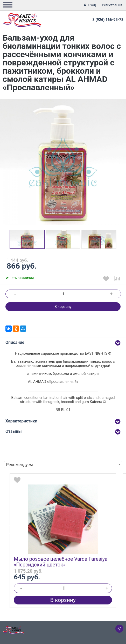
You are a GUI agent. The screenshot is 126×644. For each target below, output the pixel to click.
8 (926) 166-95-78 (108, 20)
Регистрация (112, 5)
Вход (92, 5)
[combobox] (63, 465)
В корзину (63, 307)
